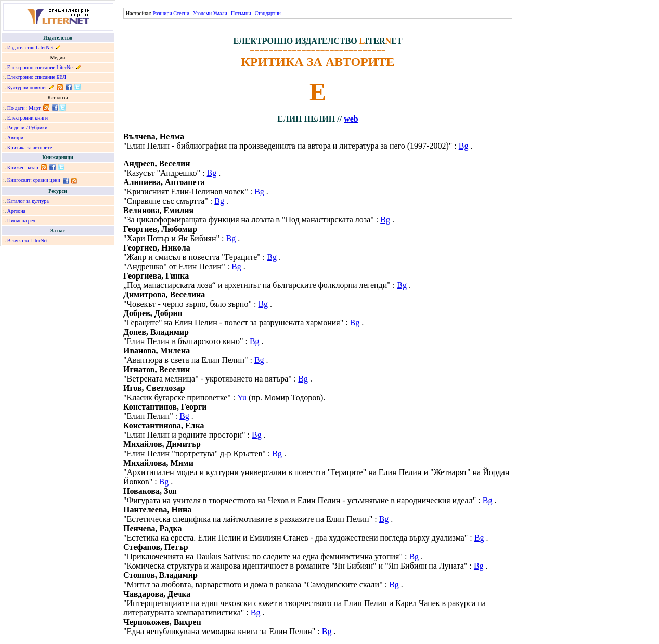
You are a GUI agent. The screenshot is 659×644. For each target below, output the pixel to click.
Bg (464, 146)
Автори (15, 137)
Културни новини (27, 88)
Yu (242, 397)
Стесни (181, 13)
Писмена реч (21, 221)
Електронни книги (28, 118)
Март (35, 108)
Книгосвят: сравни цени (34, 180)
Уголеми (202, 13)
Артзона (16, 211)
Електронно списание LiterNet (41, 67)
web (351, 119)
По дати (16, 108)
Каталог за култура (28, 201)
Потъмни (241, 13)
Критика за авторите (30, 147)
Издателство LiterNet (30, 48)
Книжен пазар (23, 168)
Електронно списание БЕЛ (37, 77)
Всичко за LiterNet (28, 240)
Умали (220, 13)
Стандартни (268, 13)
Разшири (162, 13)
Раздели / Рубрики (28, 128)
